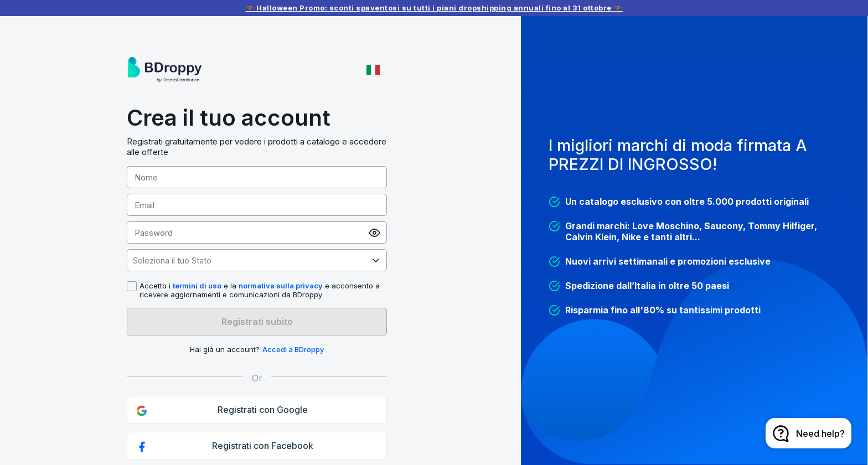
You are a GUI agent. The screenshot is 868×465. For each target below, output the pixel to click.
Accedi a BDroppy (293, 349)
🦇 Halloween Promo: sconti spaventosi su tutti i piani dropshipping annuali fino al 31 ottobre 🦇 (434, 8)
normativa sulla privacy (281, 286)
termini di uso (197, 286)
